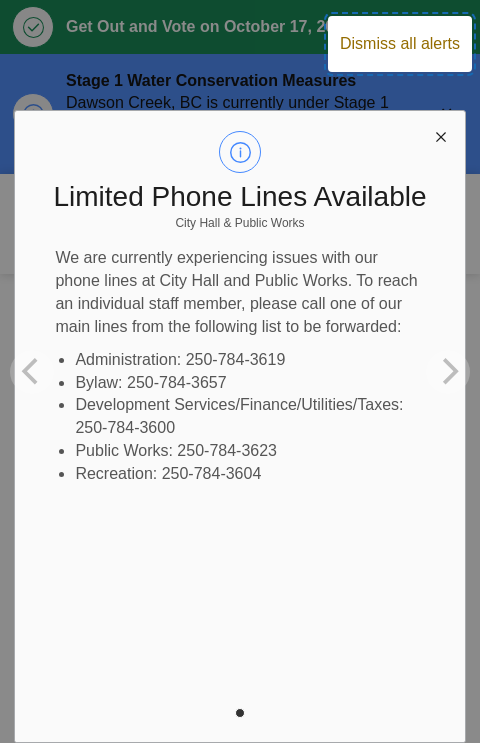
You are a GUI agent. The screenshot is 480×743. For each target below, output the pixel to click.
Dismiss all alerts (400, 43)
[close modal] (441, 135)
